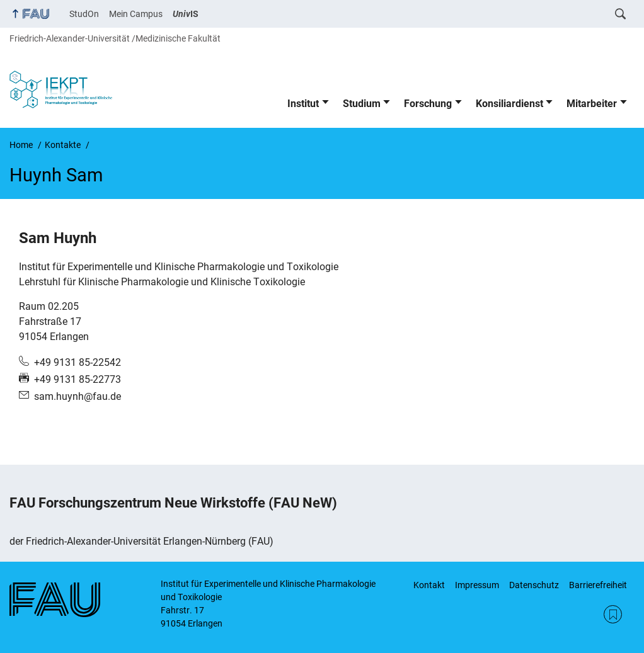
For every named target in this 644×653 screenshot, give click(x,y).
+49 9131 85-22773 (78, 379)
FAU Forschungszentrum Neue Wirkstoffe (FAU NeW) (173, 503)
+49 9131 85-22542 (78, 362)
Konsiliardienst (509, 104)
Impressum (477, 585)
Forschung (428, 104)
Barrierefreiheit (598, 585)
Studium (362, 104)
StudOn (84, 14)
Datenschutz (534, 585)
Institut (303, 104)
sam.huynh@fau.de (78, 396)
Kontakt (429, 585)
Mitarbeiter (592, 104)
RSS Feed (613, 614)
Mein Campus (136, 14)
